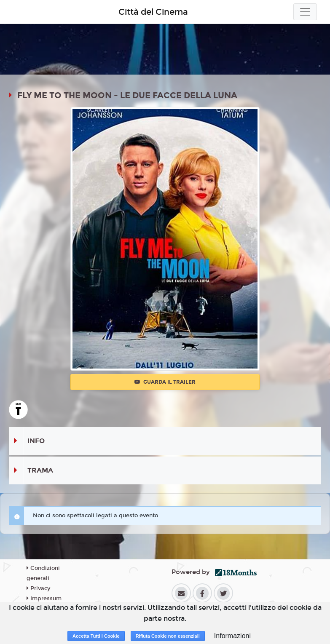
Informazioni (232, 636)
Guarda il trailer (165, 382)
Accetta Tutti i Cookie (96, 636)
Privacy (38, 588)
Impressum (44, 599)
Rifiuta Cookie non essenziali (168, 636)
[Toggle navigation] (305, 12)
